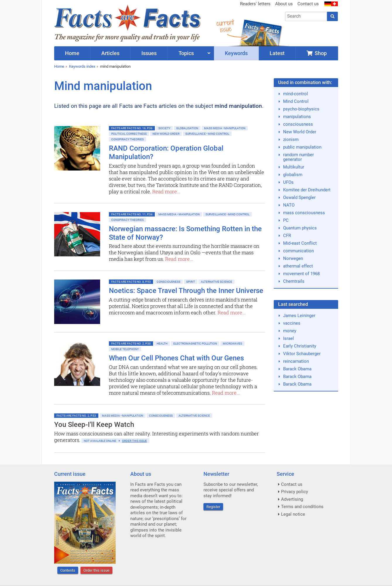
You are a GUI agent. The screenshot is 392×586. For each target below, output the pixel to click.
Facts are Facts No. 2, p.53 (76, 416)
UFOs (288, 182)
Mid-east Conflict (300, 243)
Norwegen (293, 258)
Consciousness (168, 282)
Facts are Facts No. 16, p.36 (132, 128)
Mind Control (296, 101)
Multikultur (294, 167)
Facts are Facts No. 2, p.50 (131, 344)
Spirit (191, 282)
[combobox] (306, 16)
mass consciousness (304, 213)
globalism (293, 175)
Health (162, 344)
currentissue (225, 26)
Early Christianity (300, 346)
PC (286, 220)
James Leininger (299, 316)
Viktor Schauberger (302, 354)
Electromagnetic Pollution (195, 344)
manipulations (297, 117)
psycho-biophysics (301, 109)
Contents (68, 570)
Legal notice (293, 514)
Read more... (166, 191)
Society (164, 128)
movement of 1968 (301, 274)
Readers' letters (255, 4)
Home (59, 66)
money (290, 331)
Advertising (292, 499)
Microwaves (232, 344)
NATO (289, 205)
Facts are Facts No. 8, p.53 (131, 282)
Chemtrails (294, 281)
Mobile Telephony (125, 349)
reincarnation (296, 361)
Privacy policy (295, 492)
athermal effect (298, 266)
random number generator (298, 157)
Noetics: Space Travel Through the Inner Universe (186, 291)
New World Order (166, 134)
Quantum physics (300, 228)
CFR (287, 236)
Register (213, 507)
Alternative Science (216, 282)
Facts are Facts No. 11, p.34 (132, 214)
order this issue (135, 441)
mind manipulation (115, 66)
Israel (289, 338)
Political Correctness (129, 134)
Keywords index (82, 66)
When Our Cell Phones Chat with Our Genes (176, 358)
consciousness (298, 124)
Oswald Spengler (299, 197)
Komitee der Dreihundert (307, 190)
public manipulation (302, 147)
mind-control (296, 94)
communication (298, 251)
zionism (291, 139)
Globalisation (187, 128)
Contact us (308, 4)
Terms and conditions (302, 507)
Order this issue (96, 570)
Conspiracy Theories (127, 139)
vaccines (292, 323)
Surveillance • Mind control (207, 134)
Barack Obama (297, 369)
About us (284, 4)
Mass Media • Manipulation (225, 128)
